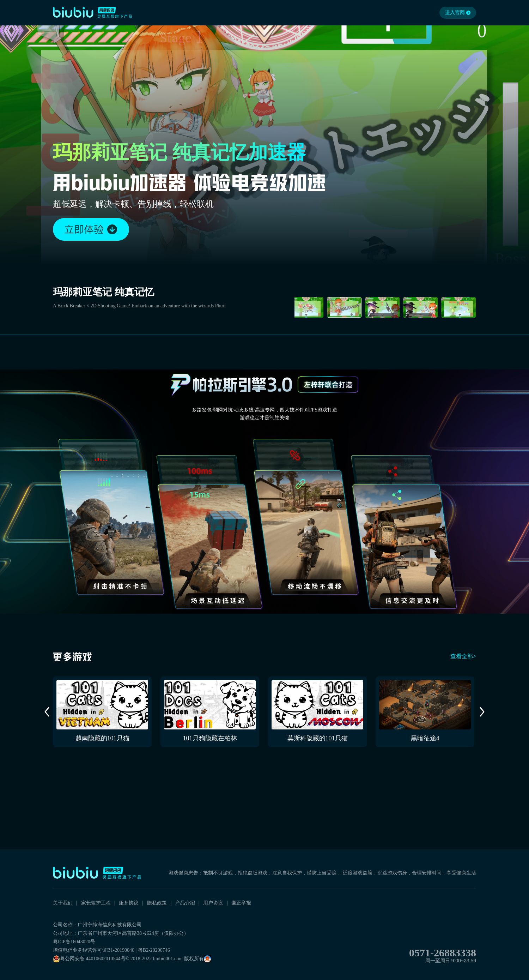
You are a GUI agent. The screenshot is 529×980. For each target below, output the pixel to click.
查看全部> (463, 656)
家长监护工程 (96, 903)
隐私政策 (157, 903)
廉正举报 (241, 903)
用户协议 (213, 903)
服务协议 (129, 903)
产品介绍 (185, 903)
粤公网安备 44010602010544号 (89, 959)
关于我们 (63, 903)
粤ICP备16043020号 (74, 942)
